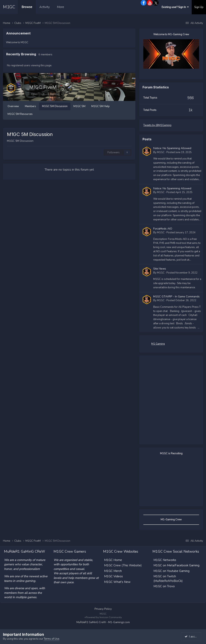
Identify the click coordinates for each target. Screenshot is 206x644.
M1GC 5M (79, 106)
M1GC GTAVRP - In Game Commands (176, 297)
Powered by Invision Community (104, 617)
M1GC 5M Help (101, 106)
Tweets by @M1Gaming (157, 125)
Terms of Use (51, 639)
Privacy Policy (103, 608)
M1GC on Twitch (165, 576)
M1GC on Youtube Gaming (171, 571)
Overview (13, 106)
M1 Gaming (158, 344)
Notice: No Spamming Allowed (172, 148)
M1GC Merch (113, 571)
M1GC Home (113, 560)
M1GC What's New (117, 581)
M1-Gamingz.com (119, 622)
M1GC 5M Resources (20, 114)
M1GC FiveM (43, 87)
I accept (192, 637)
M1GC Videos (113, 576)
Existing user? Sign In (175, 7)
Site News (160, 269)
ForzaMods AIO (163, 228)
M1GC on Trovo (164, 586)
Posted (179, 152)
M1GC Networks (165, 560)
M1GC (9, 7)
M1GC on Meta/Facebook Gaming (176, 565)
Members (30, 106)
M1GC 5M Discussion (55, 106)
